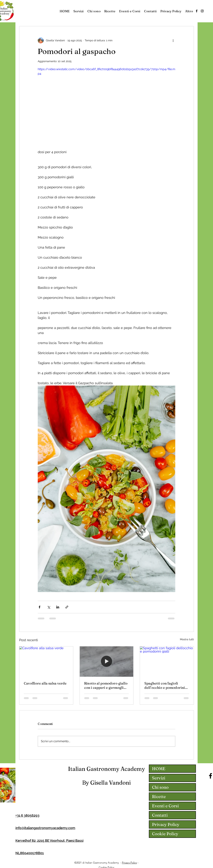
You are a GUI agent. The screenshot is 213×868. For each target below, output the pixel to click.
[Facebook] (197, 11)
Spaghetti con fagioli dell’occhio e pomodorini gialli (165, 685)
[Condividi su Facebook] (39, 607)
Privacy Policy (166, 824)
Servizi (159, 778)
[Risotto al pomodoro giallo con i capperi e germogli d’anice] (107, 661)
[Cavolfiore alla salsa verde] (46, 661)
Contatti (160, 815)
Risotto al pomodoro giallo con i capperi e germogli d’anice (106, 685)
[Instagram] (202, 11)
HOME (159, 769)
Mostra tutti (187, 639)
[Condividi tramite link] (67, 607)
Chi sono (160, 787)
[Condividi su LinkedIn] (58, 607)
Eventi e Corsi (165, 806)
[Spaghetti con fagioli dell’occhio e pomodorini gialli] (167, 661)
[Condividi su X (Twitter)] (49, 607)
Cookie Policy (165, 834)
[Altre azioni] (173, 40)
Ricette (159, 797)
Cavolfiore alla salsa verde (45, 683)
